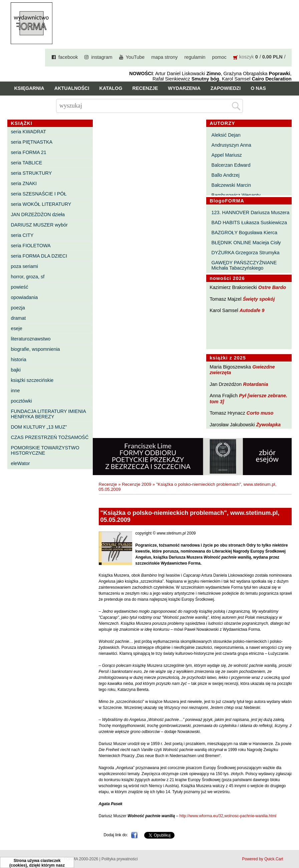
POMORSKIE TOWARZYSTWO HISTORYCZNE (45, 450)
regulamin (195, 57)
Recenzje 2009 (136, 484)
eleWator (20, 463)
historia (18, 359)
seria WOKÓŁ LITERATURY (41, 204)
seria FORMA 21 (28, 152)
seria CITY (22, 235)
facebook (68, 57)
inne (15, 391)
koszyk (247, 57)
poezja (18, 308)
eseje (16, 328)
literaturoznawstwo (31, 339)
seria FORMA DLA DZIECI (39, 256)
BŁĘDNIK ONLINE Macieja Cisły (246, 243)
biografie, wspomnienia (35, 349)
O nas (258, 88)
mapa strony (164, 57)
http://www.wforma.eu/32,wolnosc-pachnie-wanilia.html (228, 816)
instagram (102, 57)
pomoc (219, 57)
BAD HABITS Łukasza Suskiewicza (249, 223)
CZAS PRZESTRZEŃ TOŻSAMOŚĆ (50, 437)
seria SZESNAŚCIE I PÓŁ (39, 194)
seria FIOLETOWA (31, 246)
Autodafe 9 (252, 310)
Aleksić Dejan (226, 135)
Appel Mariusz (227, 155)
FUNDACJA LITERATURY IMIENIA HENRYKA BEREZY (48, 414)
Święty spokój (259, 299)
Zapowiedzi (226, 88)
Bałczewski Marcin (231, 185)
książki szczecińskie (32, 380)
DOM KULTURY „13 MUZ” (39, 427)
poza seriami (24, 266)
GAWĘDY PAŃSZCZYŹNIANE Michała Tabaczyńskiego (244, 265)
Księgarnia (29, 88)
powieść (19, 287)
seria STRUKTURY (31, 173)
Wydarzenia (184, 88)
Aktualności (72, 88)
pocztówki (21, 401)
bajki (16, 370)
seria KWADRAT (28, 132)
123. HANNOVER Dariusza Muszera (251, 212)
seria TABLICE (26, 163)
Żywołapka (268, 425)
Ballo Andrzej (226, 175)
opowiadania (24, 297)
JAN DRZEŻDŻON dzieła (38, 214)
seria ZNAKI (24, 183)
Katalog (111, 88)
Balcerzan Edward (231, 165)
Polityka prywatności (120, 859)
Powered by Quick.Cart (262, 859)
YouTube (135, 57)
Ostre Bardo (272, 287)
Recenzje (145, 88)
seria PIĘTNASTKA (32, 142)
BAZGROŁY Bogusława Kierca (244, 233)
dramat (18, 318)
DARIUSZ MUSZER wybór (39, 225)
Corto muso (260, 413)
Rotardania (255, 384)
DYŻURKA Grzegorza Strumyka (246, 253)
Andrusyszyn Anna (231, 145)
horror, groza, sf (28, 277)
